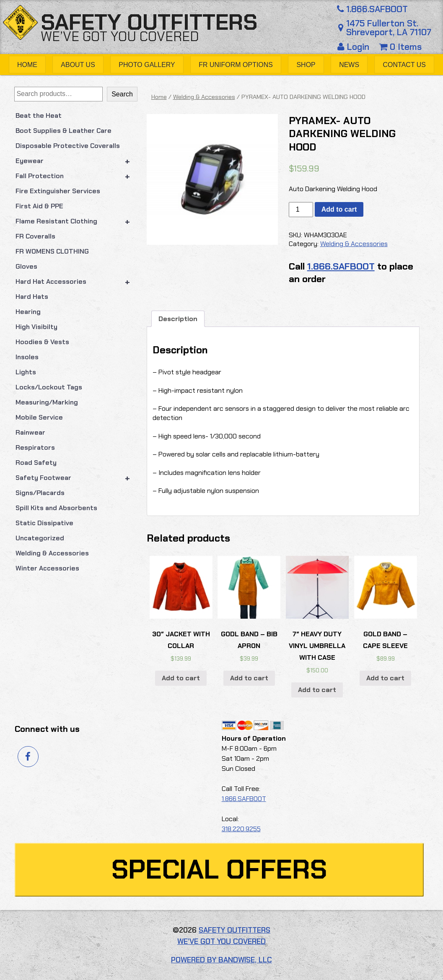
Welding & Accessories (52, 553)
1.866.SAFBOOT (371, 9)
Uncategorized (40, 538)
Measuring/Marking (47, 402)
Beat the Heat (39, 115)
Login (355, 47)
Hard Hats (32, 297)
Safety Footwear (76, 478)
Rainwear (30, 432)
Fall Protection (76, 176)
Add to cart (339, 209)
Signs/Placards (40, 493)
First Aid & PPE (39, 206)
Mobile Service (39, 417)
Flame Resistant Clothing (76, 221)
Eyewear (76, 161)
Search (122, 94)
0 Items (400, 47)
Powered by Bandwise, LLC (221, 960)
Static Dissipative (44, 523)
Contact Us (405, 65)
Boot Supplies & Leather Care (63, 131)
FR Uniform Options (236, 65)
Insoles (27, 357)
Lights (26, 372)
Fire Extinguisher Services (58, 191)
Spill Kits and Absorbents (56, 508)
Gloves (26, 266)
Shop (306, 65)
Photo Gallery (147, 65)
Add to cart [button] (181, 678)
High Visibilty (36, 327)
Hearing (28, 312)
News (349, 65)
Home (27, 65)
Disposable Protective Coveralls (68, 146)
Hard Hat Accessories (76, 282)
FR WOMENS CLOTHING (52, 251)
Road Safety (36, 463)
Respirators (35, 447)
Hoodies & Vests (42, 342)
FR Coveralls (35, 236)
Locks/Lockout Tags (49, 387)
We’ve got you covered (120, 37)
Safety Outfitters (149, 22)
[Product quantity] (301, 210)
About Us (78, 65)
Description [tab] (178, 319)
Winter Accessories (47, 568)
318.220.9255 (241, 829)
